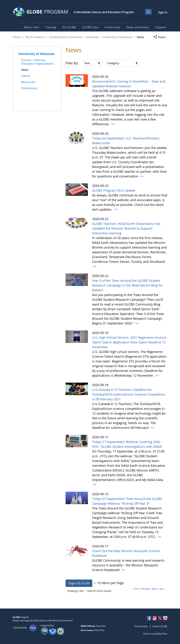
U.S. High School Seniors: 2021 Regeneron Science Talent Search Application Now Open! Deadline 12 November (129, 342)
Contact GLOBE (160, 626)
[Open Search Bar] (148, 12)
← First (135, 589)
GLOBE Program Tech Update (114, 190)
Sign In (163, 12)
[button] (160, 37)
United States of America (65, 37)
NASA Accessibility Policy (155, 634)
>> (113, 124)
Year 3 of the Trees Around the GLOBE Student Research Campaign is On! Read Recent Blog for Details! (127, 285)
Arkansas (92, 37)
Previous (145, 589)
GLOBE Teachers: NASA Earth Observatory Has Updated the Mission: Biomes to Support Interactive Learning (126, 228)
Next (155, 589)
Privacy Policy (141, 626)
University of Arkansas (118, 37)
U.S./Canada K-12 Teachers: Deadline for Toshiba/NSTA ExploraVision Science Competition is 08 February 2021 (129, 394)
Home (17, 37)
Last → (163, 589)
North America (35, 37)
